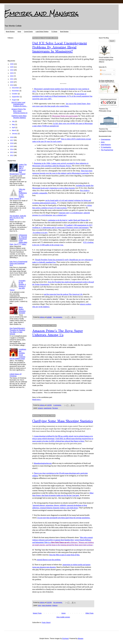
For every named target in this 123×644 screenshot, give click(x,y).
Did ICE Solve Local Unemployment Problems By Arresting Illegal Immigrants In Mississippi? (60, 47)
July (13, 121)
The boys (55, 408)
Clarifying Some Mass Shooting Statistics (63, 421)
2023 (12, 73)
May (14, 124)
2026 (12, 64)
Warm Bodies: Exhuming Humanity (22, 310)
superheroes (48, 408)
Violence (55, 605)
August (14, 100)
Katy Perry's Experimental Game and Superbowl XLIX (19, 263)
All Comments (106, 74)
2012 (12, 155)
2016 (12, 143)
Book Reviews (64, 32)
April (14, 127)
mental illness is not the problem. (49, 560)
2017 (12, 140)
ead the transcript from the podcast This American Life (64, 294)
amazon (40, 408)
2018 (12, 137)
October (15, 94)
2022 (12, 76)
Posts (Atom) (46, 622)
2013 (12, 152)
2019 (12, 85)
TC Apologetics (106, 147)
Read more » (37, 400)
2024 (12, 70)
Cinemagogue (106, 139)
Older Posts (89, 613)
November (16, 91)
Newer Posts (37, 613)
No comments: (58, 317)
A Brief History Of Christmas (16, 375)
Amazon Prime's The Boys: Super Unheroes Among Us (58, 333)
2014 (12, 149)
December (16, 88)
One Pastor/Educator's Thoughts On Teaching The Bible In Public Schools (17, 331)
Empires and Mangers (42, 13)
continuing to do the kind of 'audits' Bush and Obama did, (68, 220)
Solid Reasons (106, 145)
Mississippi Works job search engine (65, 116)
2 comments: (58, 405)
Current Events (28, 32)
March (14, 130)
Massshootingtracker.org (43, 463)
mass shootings (47, 605)
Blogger (81, 638)
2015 (12, 146)
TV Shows (54, 32)
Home (19, 32)
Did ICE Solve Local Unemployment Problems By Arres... (19, 104)
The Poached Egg (107, 150)
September (16, 97)
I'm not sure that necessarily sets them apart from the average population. (64, 518)
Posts (103, 70)
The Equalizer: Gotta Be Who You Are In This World (18, 218)
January (15, 134)
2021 (12, 79)
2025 (12, 67)
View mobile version (63, 617)
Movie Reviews (10, 32)
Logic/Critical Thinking (42, 32)
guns (39, 605)
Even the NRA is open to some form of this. (65, 555)
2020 (12, 82)
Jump (103, 142)
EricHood (65, 638)
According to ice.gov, (40, 232)
